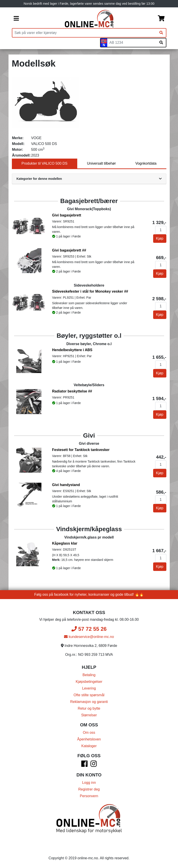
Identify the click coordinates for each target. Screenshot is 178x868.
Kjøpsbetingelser (89, 682)
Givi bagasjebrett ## (69, 250)
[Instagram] (94, 765)
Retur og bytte (89, 708)
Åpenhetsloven (89, 739)
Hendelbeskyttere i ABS (72, 350)
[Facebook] (84, 765)
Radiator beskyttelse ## (72, 391)
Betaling (89, 675)
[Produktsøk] (84, 33)
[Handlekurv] (161, 19)
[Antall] (161, 230)
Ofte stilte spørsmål (89, 695)
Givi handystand (66, 485)
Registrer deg (89, 789)
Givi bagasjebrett (67, 215)
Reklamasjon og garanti (89, 702)
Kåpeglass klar (65, 543)
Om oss (89, 733)
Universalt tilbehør (101, 163)
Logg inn (89, 783)
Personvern (89, 796)
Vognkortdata (146, 163)
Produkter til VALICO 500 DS (44, 163)
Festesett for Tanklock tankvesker (81, 450)
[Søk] (161, 33)
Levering (89, 688)
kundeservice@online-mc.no (89, 637)
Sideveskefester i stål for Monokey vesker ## (90, 291)
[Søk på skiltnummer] (161, 43)
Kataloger (89, 746)
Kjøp (160, 238)
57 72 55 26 (89, 629)
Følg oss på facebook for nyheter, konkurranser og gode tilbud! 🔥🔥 (89, 594)
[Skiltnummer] (132, 43)
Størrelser (89, 715)
